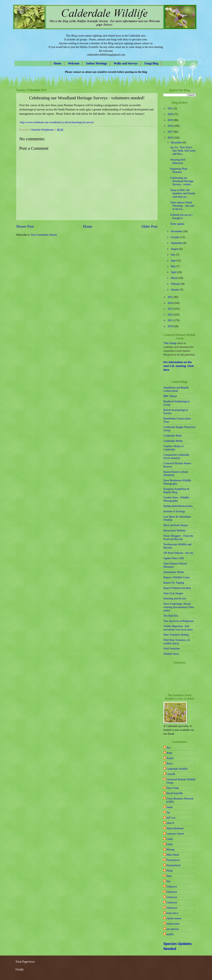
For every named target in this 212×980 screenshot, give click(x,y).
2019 (171, 120)
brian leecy (172, 913)
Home (57, 63)
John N (170, 823)
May (174, 266)
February (176, 284)
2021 (171, 108)
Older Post (150, 226)
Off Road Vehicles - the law (178, 553)
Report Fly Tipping (174, 583)
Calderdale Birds (173, 436)
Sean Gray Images (173, 593)
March (175, 278)
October (176, 237)
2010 (171, 326)
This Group (170, 343)
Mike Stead (173, 855)
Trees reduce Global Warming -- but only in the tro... (182, 206)
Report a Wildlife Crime (177, 577)
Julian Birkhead (175, 828)
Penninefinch (174, 865)
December (177, 143)
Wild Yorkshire (172, 649)
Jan (168, 812)
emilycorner (173, 924)
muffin (170, 934)
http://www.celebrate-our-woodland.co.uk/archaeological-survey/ (57, 122)
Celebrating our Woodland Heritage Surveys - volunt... (182, 181)
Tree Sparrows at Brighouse (179, 621)
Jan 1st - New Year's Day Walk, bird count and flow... (183, 151)
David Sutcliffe (175, 793)
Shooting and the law (175, 598)
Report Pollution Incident (177, 588)
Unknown (172, 887)
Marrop (170, 850)
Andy (169, 753)
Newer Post (25, 226)
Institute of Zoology (174, 511)
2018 (171, 126)
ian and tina (173, 929)
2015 (171, 297)
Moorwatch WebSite (175, 531)
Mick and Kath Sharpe (176, 525)
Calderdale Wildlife (177, 769)
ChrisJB (171, 774)
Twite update (177, 224)
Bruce (170, 764)
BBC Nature (170, 396)
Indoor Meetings (97, 63)
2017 (171, 132)
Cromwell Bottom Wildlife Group (181, 781)
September (177, 243)
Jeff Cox (171, 818)
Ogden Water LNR (174, 558)
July (174, 255)
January (175, 290)
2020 (171, 114)
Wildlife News (171, 654)
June (174, 261)
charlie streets (174, 918)
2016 (171, 138)
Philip (170, 871)
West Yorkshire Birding (176, 635)
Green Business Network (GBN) (180, 800)
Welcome (74, 63)
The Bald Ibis (171, 616)
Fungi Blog (151, 63)
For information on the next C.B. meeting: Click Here (179, 366)
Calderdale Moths (173, 441)
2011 (171, 320)
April (174, 272)
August (175, 249)
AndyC (170, 758)
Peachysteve (173, 860)
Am (168, 748)
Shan (169, 876)
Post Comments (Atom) (44, 235)
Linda (170, 839)
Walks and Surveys (126, 63)
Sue (168, 881)
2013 (171, 309)
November (177, 231)
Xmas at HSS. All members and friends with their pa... (183, 193)
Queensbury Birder (174, 572)
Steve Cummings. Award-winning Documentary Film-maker (179, 607)
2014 (171, 303)
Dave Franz (173, 788)
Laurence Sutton (175, 834)
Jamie (170, 807)
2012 (171, 315)
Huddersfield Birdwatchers (178, 506)
